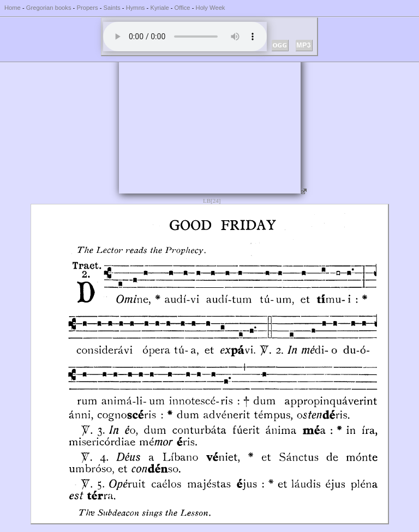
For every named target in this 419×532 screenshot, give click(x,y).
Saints (112, 8)
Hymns (136, 8)
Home (13, 8)
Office (182, 8)
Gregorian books (49, 8)
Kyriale (159, 8)
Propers (87, 8)
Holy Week (211, 8)
